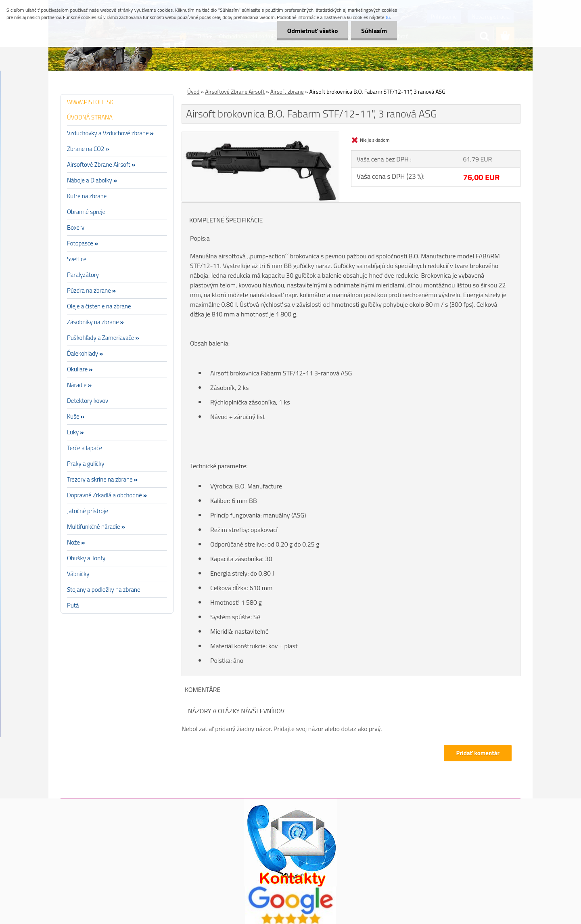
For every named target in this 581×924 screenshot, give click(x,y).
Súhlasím (374, 31)
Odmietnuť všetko (312, 31)
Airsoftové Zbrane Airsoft (235, 91)
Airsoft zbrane (287, 91)
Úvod (193, 91)
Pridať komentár (478, 753)
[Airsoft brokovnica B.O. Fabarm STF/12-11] (260, 135)
